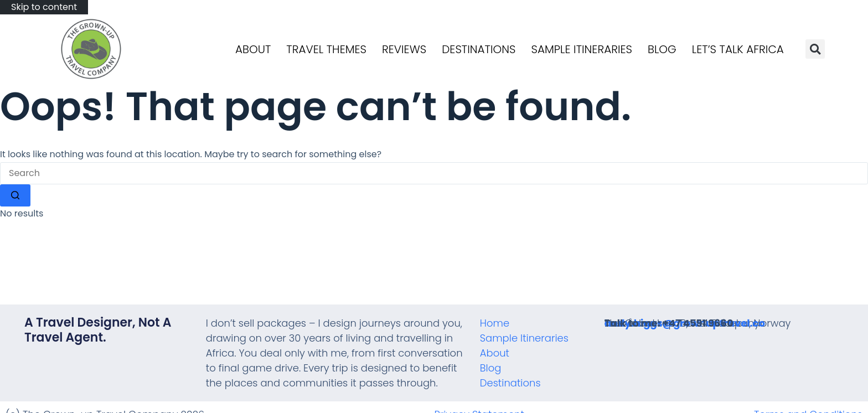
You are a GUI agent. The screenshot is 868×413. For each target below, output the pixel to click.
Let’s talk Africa (738, 49)
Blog (662, 49)
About (253, 49)
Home (495, 323)
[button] (815, 49)
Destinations (479, 49)
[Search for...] (434, 173)
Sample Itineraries (582, 49)
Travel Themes (326, 49)
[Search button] (15, 195)
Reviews (404, 49)
